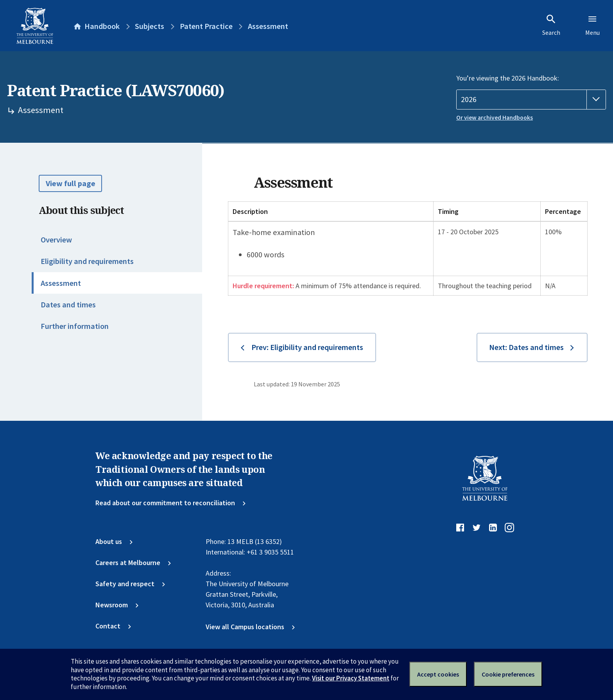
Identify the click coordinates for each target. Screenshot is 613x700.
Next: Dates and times (526, 347)
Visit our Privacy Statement (351, 678)
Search (551, 25)
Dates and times (68, 305)
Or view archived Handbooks (495, 118)
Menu (592, 25)
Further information (75, 326)
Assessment (61, 283)
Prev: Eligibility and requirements (307, 347)
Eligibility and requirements (87, 261)
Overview (56, 240)
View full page (71, 183)
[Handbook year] (531, 100)
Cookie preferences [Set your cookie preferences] (508, 674)
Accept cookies (438, 674)
